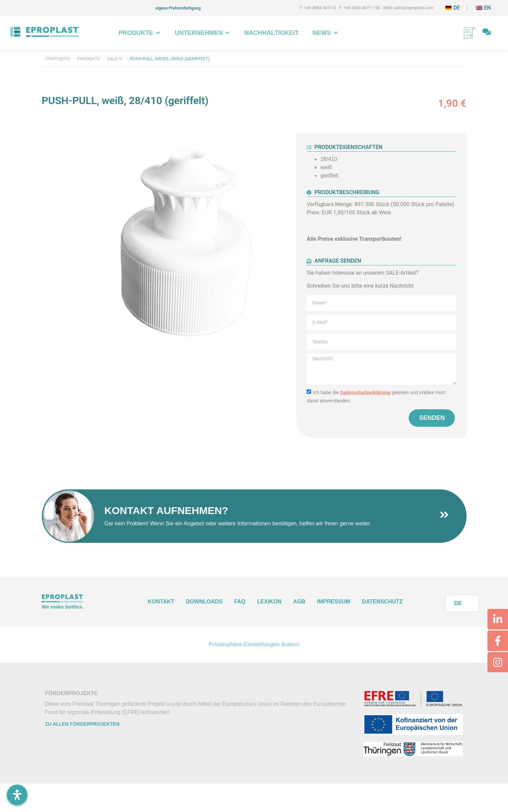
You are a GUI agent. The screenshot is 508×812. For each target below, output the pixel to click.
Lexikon (269, 602)
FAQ (240, 602)
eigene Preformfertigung (178, 8)
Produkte (89, 59)
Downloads (204, 602)
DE (458, 603)
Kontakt (161, 602)
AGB (299, 602)
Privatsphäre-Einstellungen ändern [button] (254, 644)
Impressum (334, 602)
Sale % (115, 59)
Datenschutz (382, 602)
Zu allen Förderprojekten (82, 724)
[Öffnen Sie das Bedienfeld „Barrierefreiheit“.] (17, 795)
